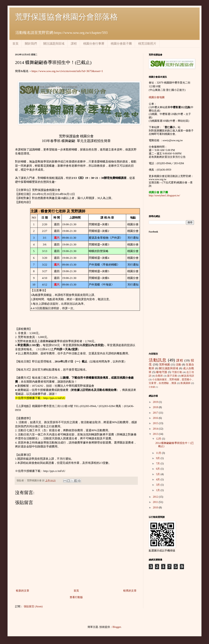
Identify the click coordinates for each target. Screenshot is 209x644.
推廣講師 (185, 383)
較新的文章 (23, 591)
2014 (156, 429)
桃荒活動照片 (147, 44)
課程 (74, 44)
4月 (158, 480)
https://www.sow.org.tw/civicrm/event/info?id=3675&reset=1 (67, 71)
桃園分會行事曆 (94, 44)
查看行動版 (76, 597)
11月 (159, 453)
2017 (156, 413)
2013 (156, 434)
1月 (158, 490)
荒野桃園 (165, 365)
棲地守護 (162, 372)
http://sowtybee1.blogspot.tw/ (164, 196)
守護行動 (177, 372)
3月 (158, 485)
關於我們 (31, 44)
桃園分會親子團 (121, 44)
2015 (156, 423)
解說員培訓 (188, 376)
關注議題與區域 (54, 44)
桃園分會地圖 (157, 97)
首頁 (15, 44)
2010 (156, 508)
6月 (158, 469)
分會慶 (152, 387)
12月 (159, 439)
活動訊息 (158, 360)
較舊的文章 (130, 591)
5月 (158, 474)
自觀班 (159, 376)
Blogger (117, 627)
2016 (156, 418)
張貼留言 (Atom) (33, 606)
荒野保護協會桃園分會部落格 (66, 17)
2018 (156, 407)
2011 (156, 502)
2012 (156, 497)
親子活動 (172, 376)
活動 (179, 365)
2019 (156, 402)
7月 (158, 464)
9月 (158, 458)
